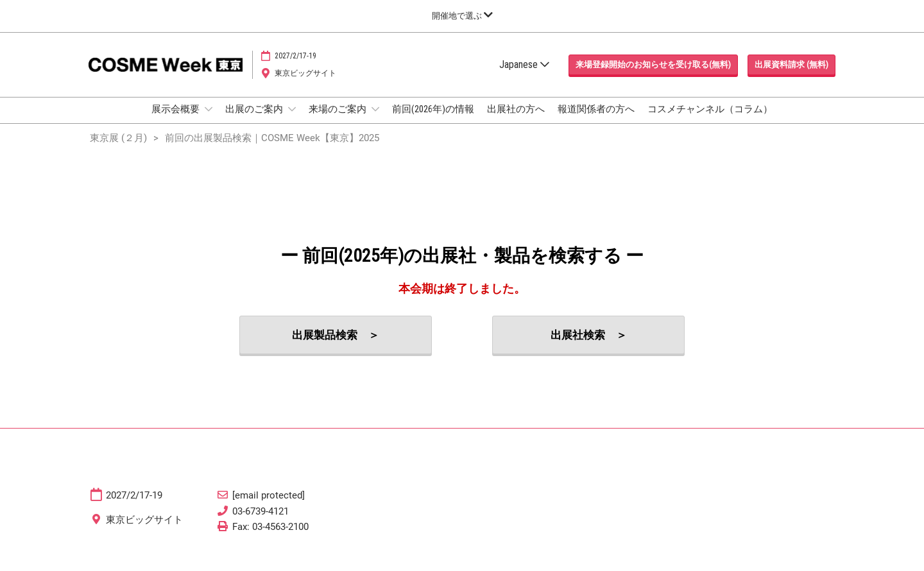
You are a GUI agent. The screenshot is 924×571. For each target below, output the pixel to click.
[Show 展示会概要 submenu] (209, 121)
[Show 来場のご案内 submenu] (375, 121)
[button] (653, 77)
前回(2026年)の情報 (433, 121)
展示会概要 (176, 121)
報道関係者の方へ (596, 121)
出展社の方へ (516, 121)
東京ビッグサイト (305, 85)
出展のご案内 (255, 121)
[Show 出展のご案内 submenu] (292, 121)
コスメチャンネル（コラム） (710, 121)
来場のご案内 (338, 121)
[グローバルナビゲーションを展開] (462, 16)
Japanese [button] (524, 77)
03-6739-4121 (261, 523)
